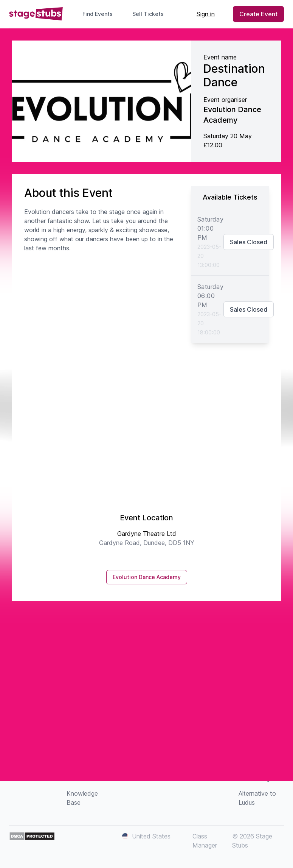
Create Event (258, 14)
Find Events (98, 14)
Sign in (206, 14)
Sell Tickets (151, 14)
